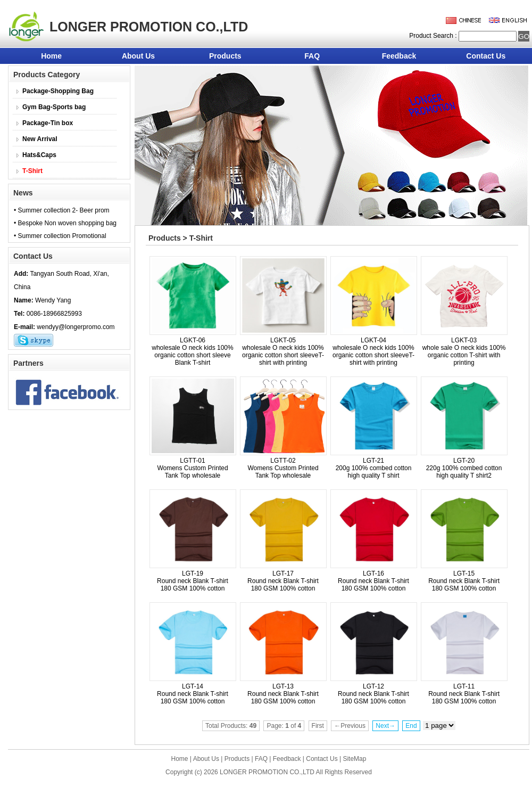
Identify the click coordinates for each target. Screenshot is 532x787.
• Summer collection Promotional (60, 236)
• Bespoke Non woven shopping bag (65, 223)
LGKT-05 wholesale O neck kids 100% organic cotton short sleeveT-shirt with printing (283, 351)
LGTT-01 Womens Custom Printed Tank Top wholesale (192, 468)
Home (51, 56)
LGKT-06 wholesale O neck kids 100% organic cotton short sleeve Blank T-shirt (192, 351)
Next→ (385, 726)
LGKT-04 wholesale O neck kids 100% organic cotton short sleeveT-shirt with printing (373, 351)
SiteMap (354, 759)
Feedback (399, 56)
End (411, 726)
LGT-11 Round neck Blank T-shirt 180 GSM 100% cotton (464, 694)
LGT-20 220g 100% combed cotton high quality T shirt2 (464, 468)
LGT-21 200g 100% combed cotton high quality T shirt (374, 468)
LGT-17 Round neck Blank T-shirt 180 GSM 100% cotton (283, 581)
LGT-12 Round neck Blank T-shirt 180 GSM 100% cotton (373, 694)
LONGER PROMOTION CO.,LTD (267, 772)
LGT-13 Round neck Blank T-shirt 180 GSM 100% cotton (283, 694)
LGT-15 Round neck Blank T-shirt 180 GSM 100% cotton (464, 581)
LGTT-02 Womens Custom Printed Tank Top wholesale (283, 468)
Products (225, 56)
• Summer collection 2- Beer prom (62, 210)
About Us (138, 56)
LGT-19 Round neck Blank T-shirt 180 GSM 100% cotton (193, 581)
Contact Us (486, 56)
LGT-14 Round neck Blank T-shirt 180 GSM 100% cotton (193, 694)
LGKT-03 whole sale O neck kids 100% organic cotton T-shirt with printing (464, 351)
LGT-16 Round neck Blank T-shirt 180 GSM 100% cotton (373, 581)
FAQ (312, 56)
